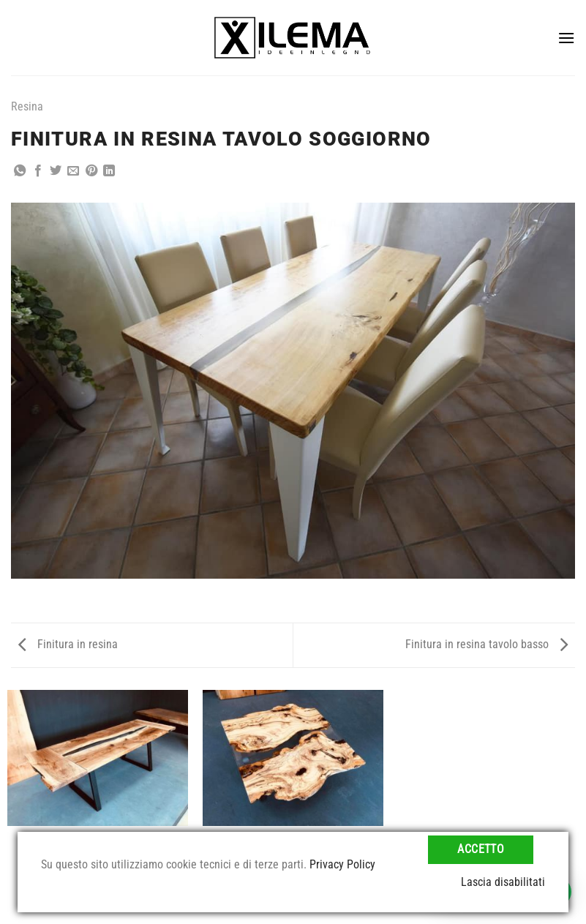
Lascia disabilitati (503, 882)
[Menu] (566, 38)
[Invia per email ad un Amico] (73, 171)
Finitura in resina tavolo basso (487, 644)
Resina (27, 106)
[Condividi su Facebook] (38, 171)
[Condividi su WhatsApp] (20, 171)
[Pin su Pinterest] (91, 171)
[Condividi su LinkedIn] (109, 171)
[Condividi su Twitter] (56, 171)
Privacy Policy (342, 864)
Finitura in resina (68, 644)
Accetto (481, 849)
